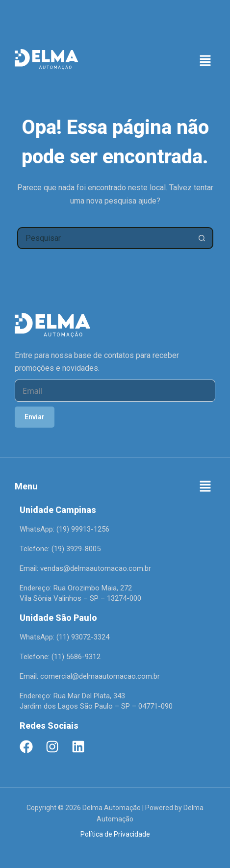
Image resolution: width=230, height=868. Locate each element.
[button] (205, 61)
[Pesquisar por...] (104, 238)
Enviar (35, 417)
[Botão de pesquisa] (202, 238)
